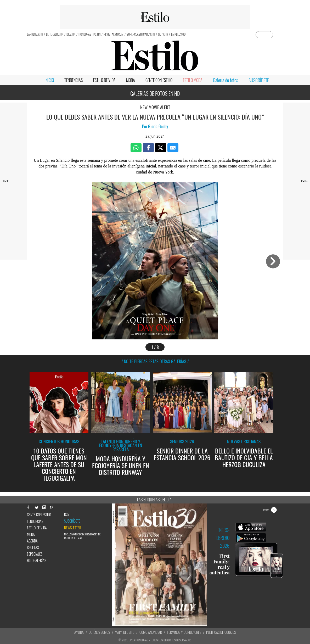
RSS (67, 514)
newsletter (73, 528)
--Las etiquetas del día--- (155, 500)
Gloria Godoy (158, 126)
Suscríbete (72, 521)
